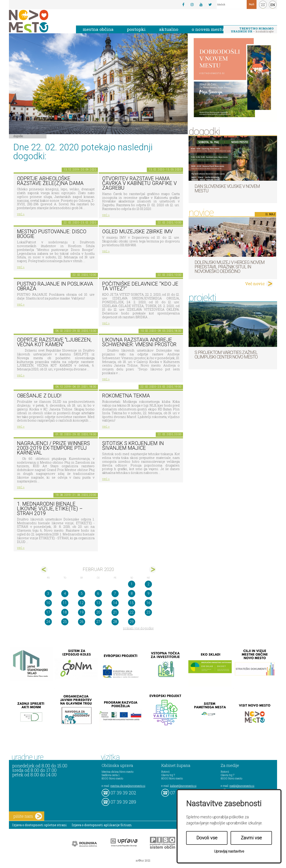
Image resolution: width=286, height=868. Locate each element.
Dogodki (18, 136)
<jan (44, 570)
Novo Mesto (39, 21)
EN (273, 5)
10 (48, 603)
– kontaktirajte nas (252, 30)
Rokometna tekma (126, 396)
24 (48, 622)
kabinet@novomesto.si (183, 786)
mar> (152, 570)
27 (98, 622)
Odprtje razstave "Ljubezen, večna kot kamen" (54, 342)
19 (82, 612)
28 (115, 622)
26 (82, 622)
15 (132, 603)
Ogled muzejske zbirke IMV (137, 232)
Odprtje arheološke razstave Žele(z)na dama (50, 181)
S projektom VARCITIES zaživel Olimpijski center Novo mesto (226, 355)
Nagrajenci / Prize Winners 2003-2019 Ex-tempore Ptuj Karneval (53, 448)
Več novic (255, 284)
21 (115, 612)
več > (21, 214)
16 (148, 603)
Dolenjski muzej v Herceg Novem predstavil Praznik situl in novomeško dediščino (230, 267)
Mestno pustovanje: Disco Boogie (52, 234)
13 (98, 603)
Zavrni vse (251, 838)
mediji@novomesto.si (242, 786)
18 (65, 612)
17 (48, 612)
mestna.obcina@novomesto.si (128, 786)
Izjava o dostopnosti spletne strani (40, 825)
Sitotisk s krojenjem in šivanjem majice (133, 446)
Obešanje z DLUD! (39, 396)
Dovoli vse (207, 838)
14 (115, 603)
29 (132, 622)
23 (148, 612)
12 (82, 603)
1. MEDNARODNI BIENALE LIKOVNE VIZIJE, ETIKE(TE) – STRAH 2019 (50, 509)
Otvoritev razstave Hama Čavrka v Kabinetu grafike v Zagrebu (139, 183)
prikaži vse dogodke (138, 628)
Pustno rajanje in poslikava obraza (55, 286)
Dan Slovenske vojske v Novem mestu (227, 189)
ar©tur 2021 (143, 860)
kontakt (263, 5)
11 (65, 603)
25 (65, 622)
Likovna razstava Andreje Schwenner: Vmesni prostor (139, 342)
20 (98, 612)
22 (132, 612)
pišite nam (28, 816)
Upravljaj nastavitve (229, 851)
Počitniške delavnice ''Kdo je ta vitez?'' (140, 286)
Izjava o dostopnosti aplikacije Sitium (102, 825)
